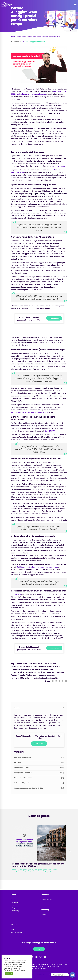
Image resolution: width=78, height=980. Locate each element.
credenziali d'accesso (20, 669)
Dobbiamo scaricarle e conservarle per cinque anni (37, 567)
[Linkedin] (63, 681)
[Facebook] (53, 681)
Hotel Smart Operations (39, 783)
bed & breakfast (49, 664)
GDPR (32, 669)
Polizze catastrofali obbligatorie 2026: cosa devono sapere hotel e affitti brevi (38, 865)
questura (51, 675)
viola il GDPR (50, 431)
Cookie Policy (53, 975)
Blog (18, 37)
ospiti (49, 672)
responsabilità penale (20, 678)
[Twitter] (56, 681)
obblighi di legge (39, 672)
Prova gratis (54, 318)
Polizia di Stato (59, 672)
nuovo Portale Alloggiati (21, 672)
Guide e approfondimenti (35, 42)
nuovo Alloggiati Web (44, 669)
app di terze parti (35, 664)
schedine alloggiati (45, 678)
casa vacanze (16, 666)
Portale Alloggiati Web (21, 675)
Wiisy (56, 678)
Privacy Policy (41, 975)
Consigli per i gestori (39, 768)
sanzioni (33, 678)
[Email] (66, 681)
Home (13, 37)
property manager (39, 675)
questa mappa (59, 166)
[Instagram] (40, 957)
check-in (43, 666)
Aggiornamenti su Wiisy (39, 757)
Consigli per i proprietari (39, 773)
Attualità (39, 763)
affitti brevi (22, 664)
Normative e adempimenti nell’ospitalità (39, 788)
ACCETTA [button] (9, 974)
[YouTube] (45, 957)
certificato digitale (31, 666)
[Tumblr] (60, 681)
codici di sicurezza (55, 666)
